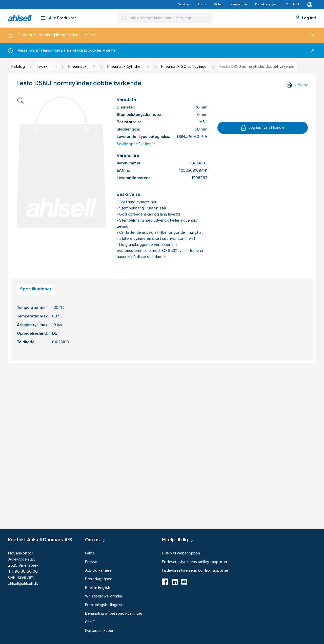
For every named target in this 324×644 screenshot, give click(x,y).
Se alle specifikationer (136, 144)
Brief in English (98, 588)
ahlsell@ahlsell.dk (23, 584)
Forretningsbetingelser (105, 605)
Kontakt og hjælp (267, 5)
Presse (91, 562)
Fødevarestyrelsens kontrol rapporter (195, 571)
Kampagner (239, 5)
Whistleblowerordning (104, 596)
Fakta (90, 553)
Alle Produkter (62, 18)
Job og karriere (98, 571)
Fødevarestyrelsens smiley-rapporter (195, 562)
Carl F (90, 622)
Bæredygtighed (99, 579)
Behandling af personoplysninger (114, 614)
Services (184, 5)
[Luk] (311, 35)
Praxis (202, 5)
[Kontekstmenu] (310, 5)
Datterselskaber (99, 631)
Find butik (293, 5)
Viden (218, 5)
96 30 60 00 (26, 572)
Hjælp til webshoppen (181, 553)
